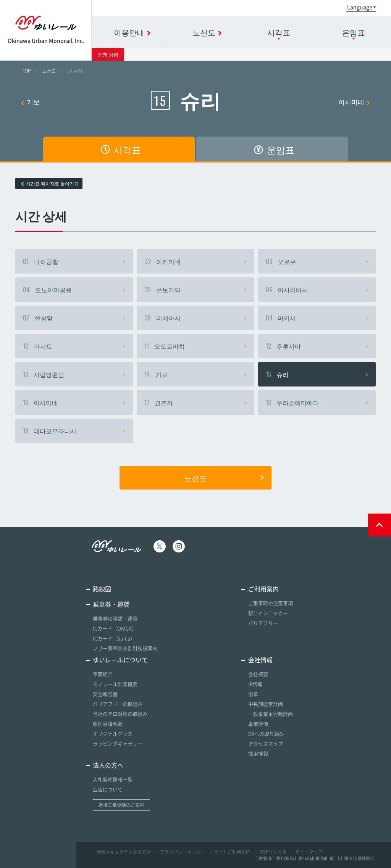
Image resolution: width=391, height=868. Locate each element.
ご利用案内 (263, 589)
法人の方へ (108, 765)
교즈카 (195, 403)
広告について (108, 789)
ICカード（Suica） (114, 638)
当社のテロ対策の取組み (120, 714)
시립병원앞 (74, 374)
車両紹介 (103, 674)
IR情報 (255, 684)
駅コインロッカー (268, 613)
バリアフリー (263, 623)
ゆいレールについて (120, 660)
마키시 (317, 318)
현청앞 (74, 318)
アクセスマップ (266, 743)
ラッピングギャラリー (118, 743)
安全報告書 (105, 694)
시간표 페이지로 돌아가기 (50, 184)
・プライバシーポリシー (180, 852)
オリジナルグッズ (113, 734)
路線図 (102, 589)
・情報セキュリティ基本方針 (121, 852)
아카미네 (195, 261)
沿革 (253, 694)
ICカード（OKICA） (115, 628)
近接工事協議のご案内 (121, 805)
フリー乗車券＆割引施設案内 (125, 648)
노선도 (224, 478)
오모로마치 (195, 346)
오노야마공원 (74, 290)
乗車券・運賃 (111, 604)
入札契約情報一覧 (113, 779)
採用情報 (258, 753)
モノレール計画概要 (115, 684)
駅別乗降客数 (108, 724)
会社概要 (258, 674)
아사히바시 (317, 290)
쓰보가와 (195, 290)
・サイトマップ (307, 852)
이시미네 (354, 102)
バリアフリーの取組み (118, 704)
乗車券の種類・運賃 (115, 618)
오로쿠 (317, 261)
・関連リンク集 (271, 852)
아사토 (74, 346)
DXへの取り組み (266, 734)
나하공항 (74, 261)
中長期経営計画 (266, 704)
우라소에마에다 (317, 403)
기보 (30, 102)
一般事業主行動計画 (271, 714)
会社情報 (260, 660)
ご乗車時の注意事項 (271, 603)
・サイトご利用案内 (230, 852)
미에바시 (195, 318)
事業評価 (258, 724)
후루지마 (317, 346)
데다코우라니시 (74, 431)
